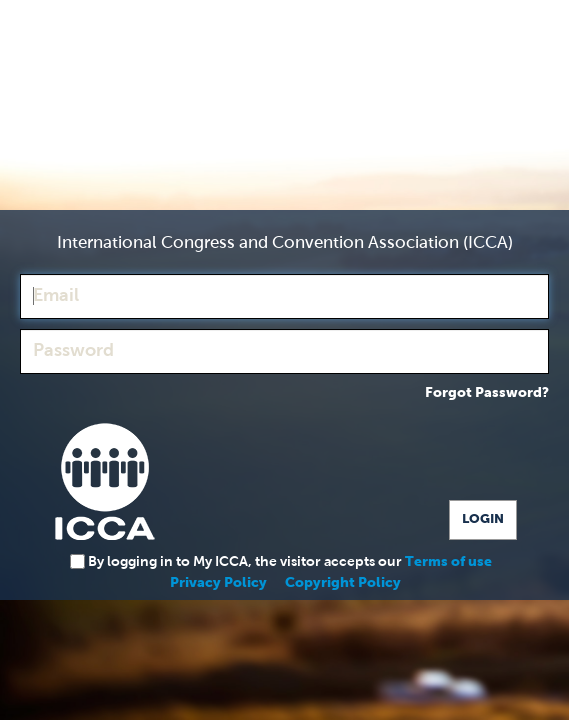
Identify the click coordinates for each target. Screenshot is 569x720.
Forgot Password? (487, 393)
